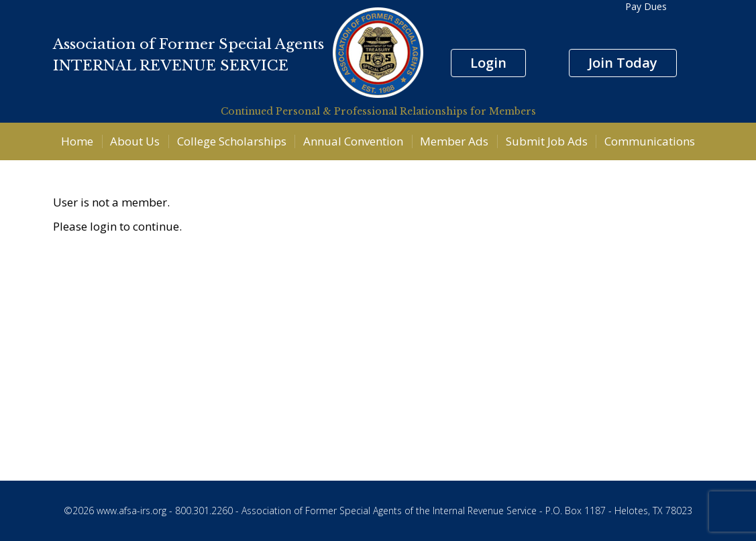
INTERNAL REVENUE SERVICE (171, 66)
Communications (650, 141)
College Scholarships (232, 141)
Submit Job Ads (547, 141)
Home (77, 141)
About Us (135, 141)
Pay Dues (646, 6)
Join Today (623, 63)
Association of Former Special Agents (188, 44)
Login (488, 63)
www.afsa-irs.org (131, 510)
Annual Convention (353, 141)
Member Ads (454, 141)
